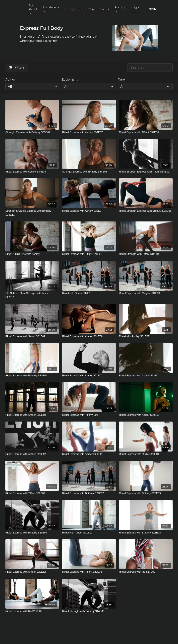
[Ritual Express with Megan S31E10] (146, 293)
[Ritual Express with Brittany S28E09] (146, 493)
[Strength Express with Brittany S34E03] (89, 172)
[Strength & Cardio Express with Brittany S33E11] (32, 213)
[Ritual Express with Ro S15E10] (32, 611)
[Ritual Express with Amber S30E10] (32, 415)
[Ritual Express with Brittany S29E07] (89, 493)
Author (10, 80)
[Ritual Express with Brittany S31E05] (32, 376)
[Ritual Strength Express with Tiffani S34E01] (146, 172)
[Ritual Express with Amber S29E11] (89, 454)
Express (89, 9)
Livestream (51, 9)
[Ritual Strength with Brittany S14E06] (89, 611)
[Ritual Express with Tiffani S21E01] (89, 254)
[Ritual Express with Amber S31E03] (89, 376)
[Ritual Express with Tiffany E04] (89, 415)
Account (121, 9)
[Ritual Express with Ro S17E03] (146, 572)
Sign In (136, 9)
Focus (104, 9)
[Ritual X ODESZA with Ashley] (32, 254)
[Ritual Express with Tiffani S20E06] (89, 572)
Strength (71, 9)
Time (121, 80)
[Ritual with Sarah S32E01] (89, 293)
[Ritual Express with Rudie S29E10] (146, 454)
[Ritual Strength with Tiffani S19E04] (146, 254)
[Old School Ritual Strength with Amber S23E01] (32, 295)
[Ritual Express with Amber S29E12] (32, 454)
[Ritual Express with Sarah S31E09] (32, 336)
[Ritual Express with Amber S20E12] (32, 572)
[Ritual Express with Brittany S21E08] (146, 533)
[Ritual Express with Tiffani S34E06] (146, 132)
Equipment (70, 80)
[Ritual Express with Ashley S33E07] (89, 211)
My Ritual (33, 9)
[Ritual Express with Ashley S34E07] (89, 132)
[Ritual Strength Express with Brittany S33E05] (146, 211)
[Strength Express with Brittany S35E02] (32, 132)
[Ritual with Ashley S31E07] (146, 336)
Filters (17, 67)
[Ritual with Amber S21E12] (89, 533)
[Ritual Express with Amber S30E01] (146, 415)
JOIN (153, 9)
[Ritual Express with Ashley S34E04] (32, 172)
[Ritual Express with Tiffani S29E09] (32, 493)
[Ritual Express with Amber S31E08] (89, 336)
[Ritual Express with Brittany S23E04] (32, 533)
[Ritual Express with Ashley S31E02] (146, 376)
